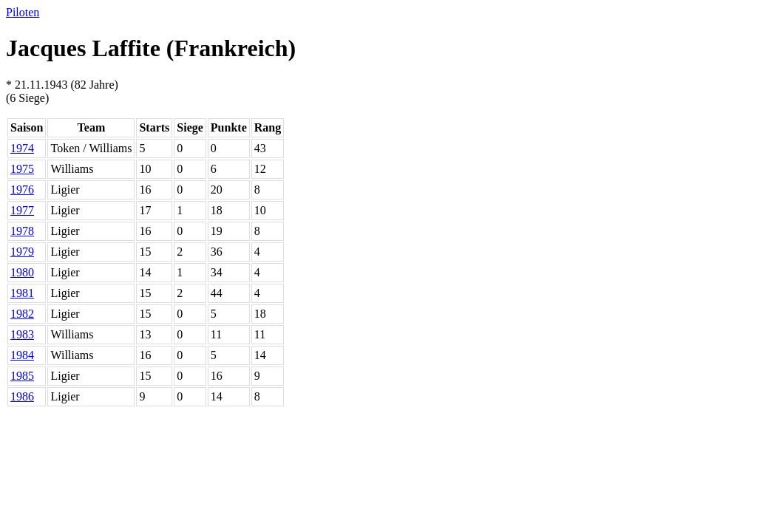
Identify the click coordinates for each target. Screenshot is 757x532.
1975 (22, 169)
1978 (22, 231)
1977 (22, 210)
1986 (22, 396)
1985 (22, 376)
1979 (22, 252)
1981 (22, 293)
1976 (22, 190)
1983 (22, 334)
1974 (22, 148)
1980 (22, 272)
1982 (22, 314)
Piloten (23, 12)
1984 (22, 355)
